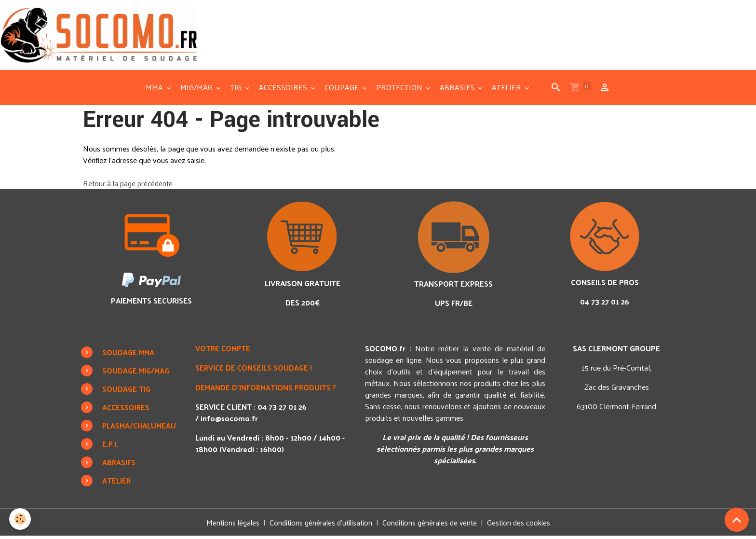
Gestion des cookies (523, 525)
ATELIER (507, 90)
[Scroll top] (737, 520)
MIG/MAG (197, 90)
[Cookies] (20, 519)
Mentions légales (229, 525)
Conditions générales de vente (432, 525)
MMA (155, 90)
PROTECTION (400, 90)
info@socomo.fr (230, 421)
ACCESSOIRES (284, 90)
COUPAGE (343, 90)
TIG (237, 90)
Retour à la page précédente (129, 186)
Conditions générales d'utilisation (319, 525)
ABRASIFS (458, 90)
